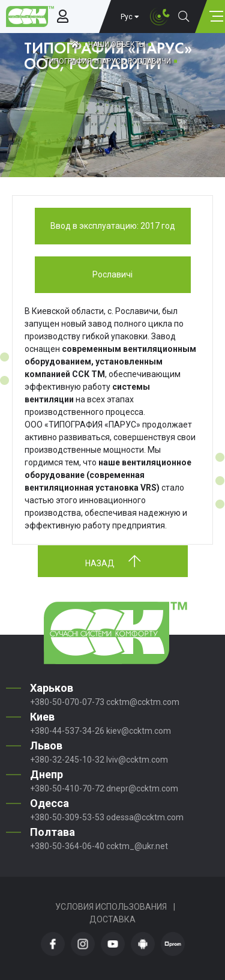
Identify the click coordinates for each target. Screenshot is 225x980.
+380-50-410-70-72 (67, 788)
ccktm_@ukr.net (137, 846)
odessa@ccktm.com (145, 817)
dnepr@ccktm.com (142, 788)
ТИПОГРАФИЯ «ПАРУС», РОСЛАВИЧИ (108, 61)
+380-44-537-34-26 (67, 731)
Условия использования (111, 907)
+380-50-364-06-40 (67, 846)
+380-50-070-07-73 (67, 702)
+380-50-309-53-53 (67, 817)
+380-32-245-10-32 (67, 760)
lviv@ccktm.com (137, 760)
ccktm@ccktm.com (143, 702)
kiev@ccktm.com (139, 731)
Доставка (112, 919)
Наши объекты (117, 44)
